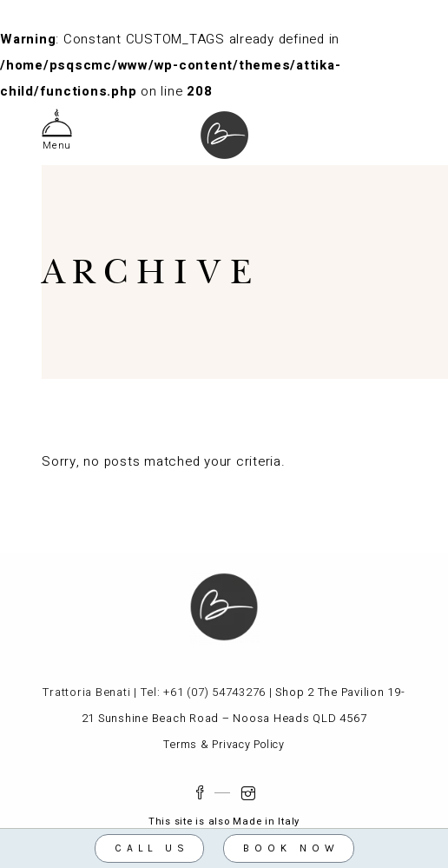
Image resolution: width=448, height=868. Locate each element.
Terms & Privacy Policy (224, 745)
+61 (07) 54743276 (214, 692)
